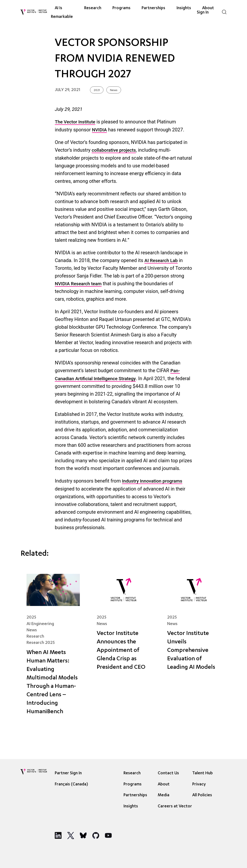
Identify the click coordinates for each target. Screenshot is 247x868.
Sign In (203, 12)
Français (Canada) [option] (71, 785)
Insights (131, 807)
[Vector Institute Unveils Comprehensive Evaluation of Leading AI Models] (194, 648)
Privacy (199, 785)
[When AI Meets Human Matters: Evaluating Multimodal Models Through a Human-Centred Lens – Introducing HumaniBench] (53, 648)
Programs (121, 8)
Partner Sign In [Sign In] (68, 773)
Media (164, 795)
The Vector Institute (75, 122)
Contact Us (168, 773)
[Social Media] (58, 835)
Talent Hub (202, 773)
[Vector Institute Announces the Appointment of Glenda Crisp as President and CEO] (123, 648)
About (164, 785)
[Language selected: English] (73, 784)
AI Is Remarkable (62, 13)
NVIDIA (99, 130)
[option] (73, 784)
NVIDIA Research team (78, 284)
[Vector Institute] (34, 12)
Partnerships (153, 8)
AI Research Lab (161, 260)
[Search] (224, 12)
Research (93, 8)
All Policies (202, 795)
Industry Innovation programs (152, 481)
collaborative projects (114, 150)
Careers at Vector (175, 807)
